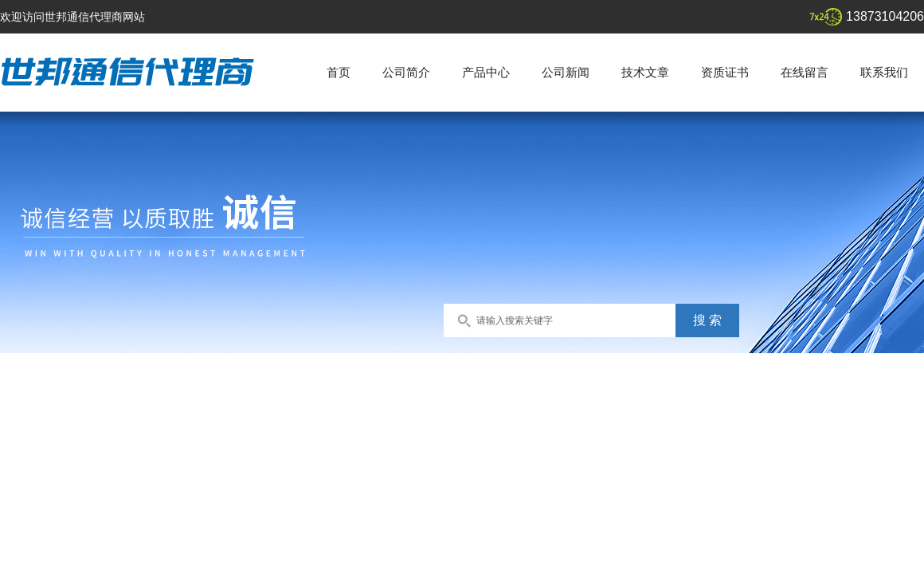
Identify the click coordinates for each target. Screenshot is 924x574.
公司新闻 (566, 72)
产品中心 (486, 72)
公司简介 (406, 72)
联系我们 (884, 72)
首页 (339, 72)
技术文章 (645, 72)
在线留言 (805, 72)
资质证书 (725, 72)
